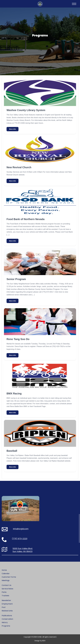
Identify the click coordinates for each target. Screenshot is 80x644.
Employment (7, 604)
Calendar (6, 574)
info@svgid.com (21, 529)
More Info (13, 129)
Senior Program (16, 279)
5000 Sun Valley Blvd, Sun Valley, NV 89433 (23, 550)
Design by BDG (40, 641)
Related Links (7, 611)
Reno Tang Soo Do (18, 339)
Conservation (7, 619)
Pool (4, 607)
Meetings (6, 580)
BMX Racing (14, 393)
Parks (4, 592)
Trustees (5, 596)
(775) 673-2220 (20, 539)
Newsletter (6, 600)
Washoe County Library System (26, 110)
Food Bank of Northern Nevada (26, 219)
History (5, 622)
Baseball (12, 451)
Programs (6, 626)
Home (4, 570)
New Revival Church (19, 167)
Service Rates (7, 589)
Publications (7, 616)
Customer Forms (9, 577)
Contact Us (6, 585)
